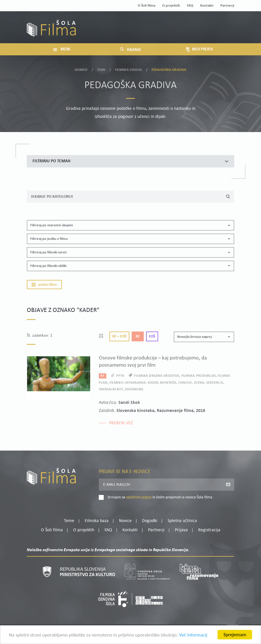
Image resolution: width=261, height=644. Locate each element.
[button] (130, 225)
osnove (185, 383)
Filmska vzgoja (129, 68)
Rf (138, 337)
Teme (101, 68)
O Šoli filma (146, 6)
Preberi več (121, 423)
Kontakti (207, 6)
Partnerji (227, 6)
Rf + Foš (119, 337)
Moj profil (205, 24)
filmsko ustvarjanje (128, 383)
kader (153, 383)
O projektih (171, 6)
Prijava (198, 31)
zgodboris (134, 389)
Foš (152, 337)
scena (199, 383)
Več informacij (193, 635)
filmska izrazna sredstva (157, 376)
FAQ (190, 6)
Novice (125, 521)
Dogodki (150, 521)
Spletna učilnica (182, 521)
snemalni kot (111, 389)
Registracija (224, 31)
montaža (168, 383)
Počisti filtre (44, 285)
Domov (81, 68)
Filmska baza (97, 521)
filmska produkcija (198, 376)
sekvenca (215, 383)
